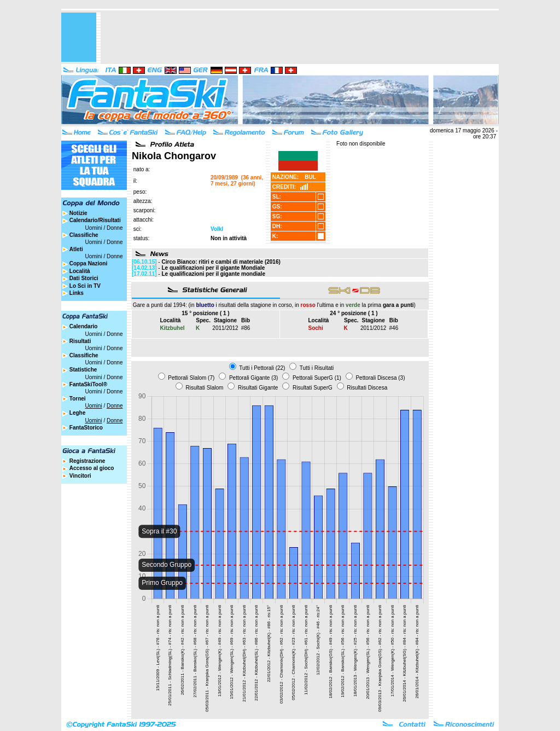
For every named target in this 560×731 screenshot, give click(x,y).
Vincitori (80, 476)
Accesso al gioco (92, 468)
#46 (394, 328)
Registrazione (87, 461)
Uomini (94, 228)
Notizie (78, 213)
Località (80, 271)
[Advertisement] (300, 37)
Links (77, 293)
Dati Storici (84, 278)
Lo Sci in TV (85, 286)
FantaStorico (86, 428)
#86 (246, 328)
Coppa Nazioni (88, 263)
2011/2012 (225, 328)
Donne (115, 228)
